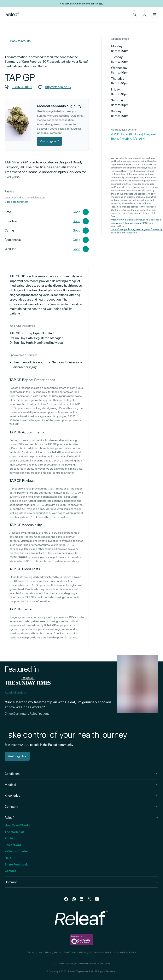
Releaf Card (13, 845)
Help (8, 858)
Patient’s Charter (16, 851)
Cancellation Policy (125, 952)
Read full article (15, 692)
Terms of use (34, 952)
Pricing (10, 838)
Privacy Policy (53, 952)
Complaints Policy (101, 952)
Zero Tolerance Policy (76, 952)
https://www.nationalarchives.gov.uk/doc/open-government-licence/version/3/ (136, 221)
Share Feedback (16, 864)
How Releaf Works (17, 825)
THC (101, 3)
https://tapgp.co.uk (58, 87)
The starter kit (14, 832)
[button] (144, 14)
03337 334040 (22, 87)
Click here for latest (16, 202)
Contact (10, 871)
